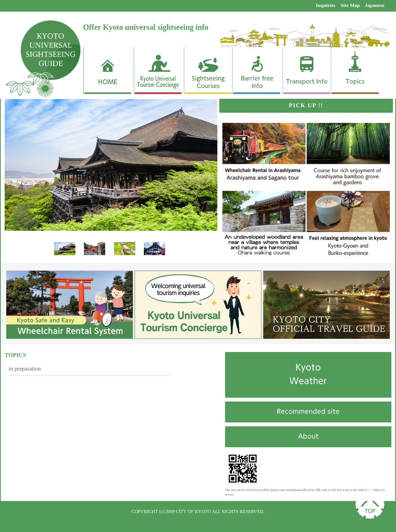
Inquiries (326, 5)
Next (160, 253)
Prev (64, 253)
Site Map (350, 5)
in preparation (25, 369)
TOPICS (15, 355)
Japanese (375, 5)
